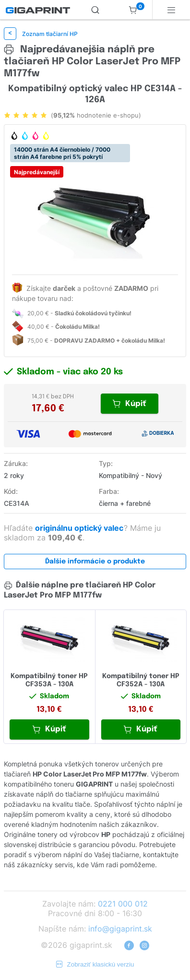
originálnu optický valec (80, 528)
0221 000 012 (123, 904)
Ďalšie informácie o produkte (95, 562)
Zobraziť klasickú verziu (95, 964)
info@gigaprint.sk (120, 929)
